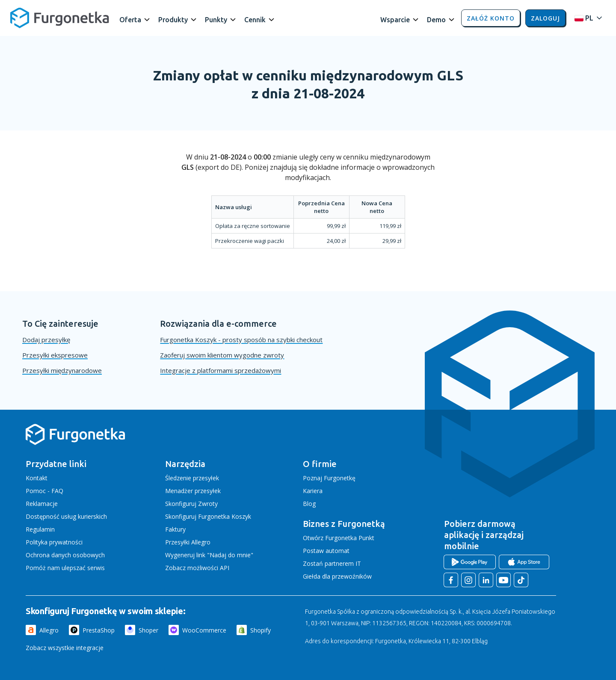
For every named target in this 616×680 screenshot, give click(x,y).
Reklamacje (42, 504)
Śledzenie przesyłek (192, 478)
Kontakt (37, 478)
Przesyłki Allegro (188, 542)
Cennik (255, 20)
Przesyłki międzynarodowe (62, 370)
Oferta (130, 20)
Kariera (313, 491)
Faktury (175, 529)
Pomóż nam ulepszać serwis (65, 568)
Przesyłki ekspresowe (55, 355)
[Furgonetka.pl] (60, 18)
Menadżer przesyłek (193, 491)
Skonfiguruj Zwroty (191, 504)
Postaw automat (326, 551)
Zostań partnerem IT (332, 563)
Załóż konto (491, 18)
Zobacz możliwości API (197, 568)
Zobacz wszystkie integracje (65, 648)
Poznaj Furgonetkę (329, 478)
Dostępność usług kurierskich (66, 516)
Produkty (173, 20)
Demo (436, 20)
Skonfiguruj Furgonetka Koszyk (208, 516)
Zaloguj (545, 18)
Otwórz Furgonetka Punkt (339, 538)
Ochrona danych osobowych (65, 555)
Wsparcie (395, 20)
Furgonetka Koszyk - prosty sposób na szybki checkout (241, 340)
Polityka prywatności (54, 542)
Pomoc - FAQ (44, 491)
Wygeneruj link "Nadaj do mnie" (209, 555)
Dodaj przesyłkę (46, 340)
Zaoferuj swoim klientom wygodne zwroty (222, 355)
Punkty (216, 20)
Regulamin (40, 529)
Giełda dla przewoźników (337, 576)
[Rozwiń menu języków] (586, 18)
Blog (309, 504)
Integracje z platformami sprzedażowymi (221, 370)
